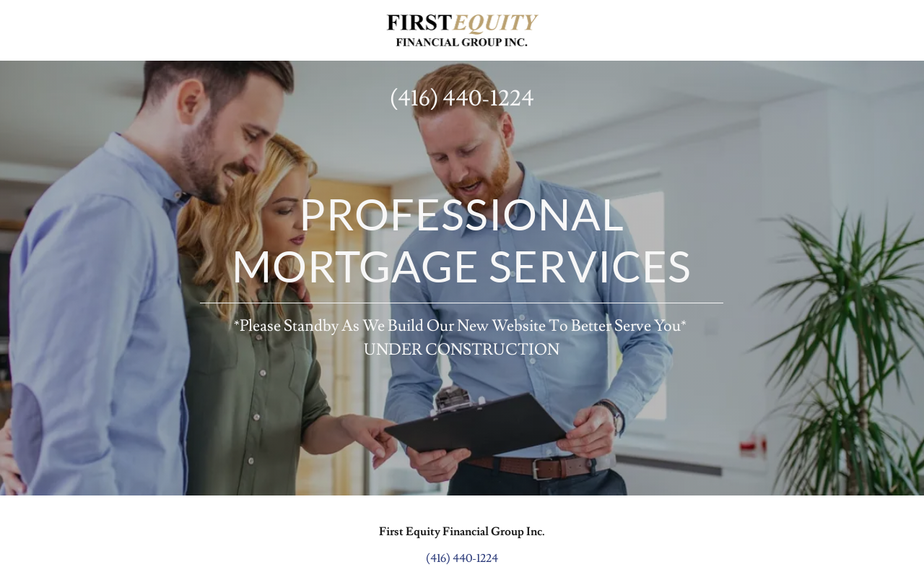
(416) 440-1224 (462, 99)
